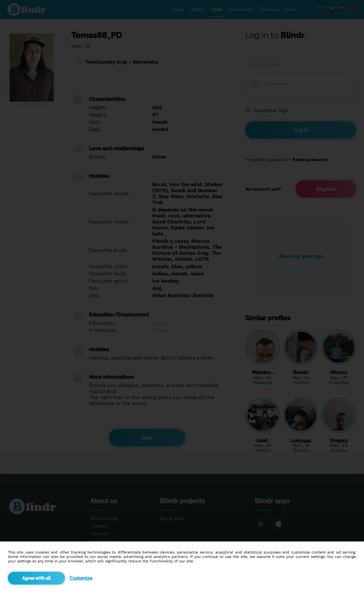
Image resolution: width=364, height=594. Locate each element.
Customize (81, 578)
